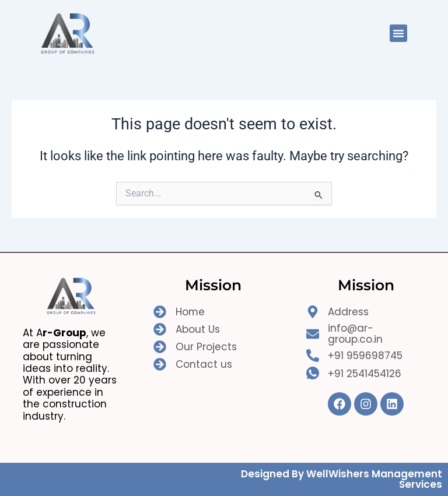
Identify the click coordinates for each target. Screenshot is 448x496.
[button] (398, 33)
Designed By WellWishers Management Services (342, 479)
